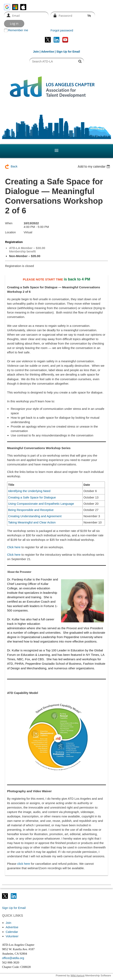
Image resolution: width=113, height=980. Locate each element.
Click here (14, 547)
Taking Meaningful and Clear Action (32, 522)
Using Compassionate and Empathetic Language (41, 504)
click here (24, 864)
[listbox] (94, 167)
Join (36, 52)
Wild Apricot (78, 975)
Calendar (12, 932)
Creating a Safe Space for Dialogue (32, 497)
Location (10, 232)
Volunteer (12, 936)
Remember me (18, 30)
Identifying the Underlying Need (29, 491)
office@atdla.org (13, 958)
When (9, 223)
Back (14, 166)
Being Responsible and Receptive (31, 510)
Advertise (48, 52)
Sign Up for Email (14, 908)
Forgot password (62, 30)
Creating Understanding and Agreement (35, 516)
